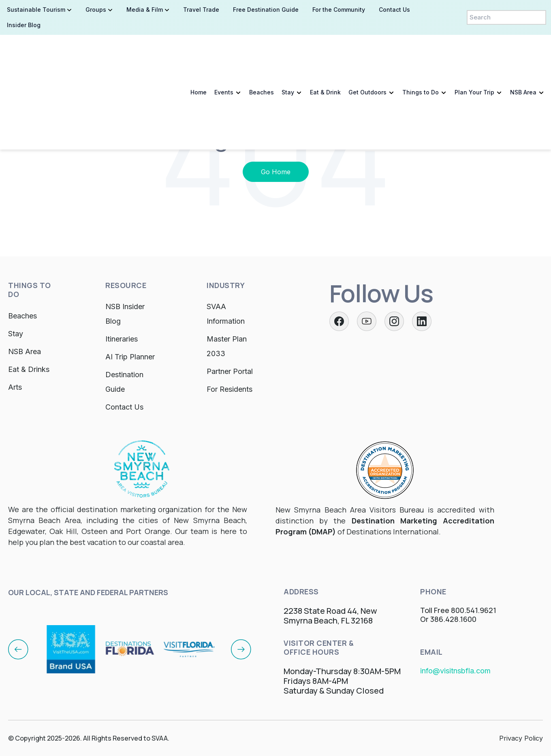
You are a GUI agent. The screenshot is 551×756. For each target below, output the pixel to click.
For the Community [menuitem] (339, 10)
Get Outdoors (367, 54)
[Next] (241, 649)
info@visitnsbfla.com (455, 671)
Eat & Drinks (29, 369)
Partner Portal (230, 371)
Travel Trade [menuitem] (201, 10)
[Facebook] (339, 321)
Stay (288, 54)
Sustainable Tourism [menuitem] (36, 10)
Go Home (276, 172)
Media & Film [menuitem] (145, 10)
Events (224, 54)
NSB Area (523, 54)
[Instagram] (394, 321)
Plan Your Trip (474, 54)
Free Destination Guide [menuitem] (266, 10)
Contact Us (124, 407)
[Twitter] (367, 321)
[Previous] (18, 649)
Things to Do (421, 54)
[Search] (506, 17)
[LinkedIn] (422, 321)
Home (199, 54)
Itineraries (122, 339)
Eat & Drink (325, 54)
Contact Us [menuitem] (394, 10)
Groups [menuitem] (96, 10)
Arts (15, 387)
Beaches (262, 54)
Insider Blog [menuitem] (24, 25)
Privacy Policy (521, 738)
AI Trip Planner (130, 357)
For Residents (230, 389)
